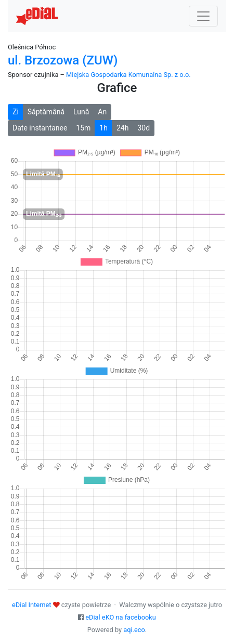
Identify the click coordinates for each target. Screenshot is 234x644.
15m (83, 128)
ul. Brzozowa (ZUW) (63, 60)
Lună (81, 112)
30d (144, 128)
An (102, 112)
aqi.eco (134, 630)
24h (122, 128)
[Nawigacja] (203, 16)
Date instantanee (40, 128)
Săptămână (46, 112)
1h (103, 128)
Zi (16, 112)
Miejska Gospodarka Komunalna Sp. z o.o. (128, 75)
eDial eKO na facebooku (121, 617)
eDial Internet (31, 605)
